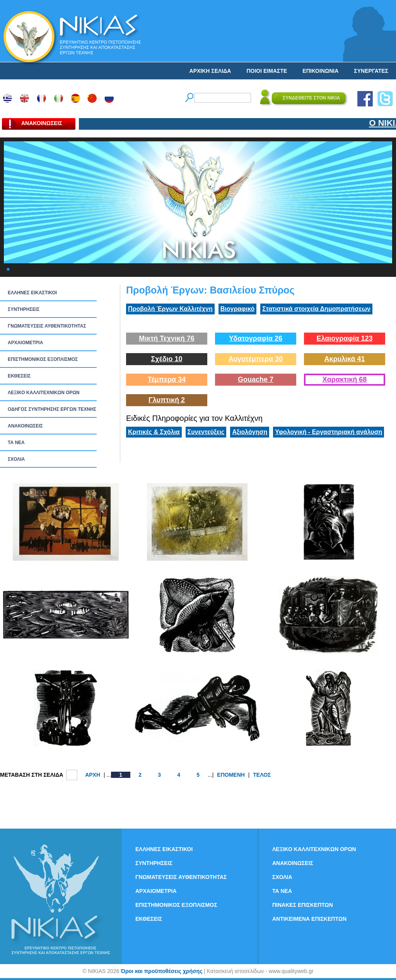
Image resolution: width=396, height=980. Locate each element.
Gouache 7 (256, 379)
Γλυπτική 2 (167, 400)
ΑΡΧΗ (93, 775)
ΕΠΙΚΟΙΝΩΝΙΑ (320, 71)
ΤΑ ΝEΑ (16, 443)
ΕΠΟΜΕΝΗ (231, 775)
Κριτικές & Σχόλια (154, 432)
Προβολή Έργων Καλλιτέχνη (170, 309)
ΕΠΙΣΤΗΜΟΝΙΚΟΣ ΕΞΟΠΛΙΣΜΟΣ (43, 359)
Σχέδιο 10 (166, 359)
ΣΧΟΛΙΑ (16, 459)
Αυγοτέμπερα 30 (256, 359)
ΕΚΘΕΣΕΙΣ (19, 376)
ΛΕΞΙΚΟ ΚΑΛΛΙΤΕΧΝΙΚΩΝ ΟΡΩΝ (44, 393)
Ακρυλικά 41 (344, 359)
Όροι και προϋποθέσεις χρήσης (161, 971)
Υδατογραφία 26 (256, 338)
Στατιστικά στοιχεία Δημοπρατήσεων (316, 309)
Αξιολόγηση (250, 432)
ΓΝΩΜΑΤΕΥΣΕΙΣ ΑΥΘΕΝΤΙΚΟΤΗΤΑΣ (47, 326)
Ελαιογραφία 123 (344, 338)
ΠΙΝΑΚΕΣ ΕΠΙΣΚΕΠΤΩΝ (303, 905)
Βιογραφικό (237, 309)
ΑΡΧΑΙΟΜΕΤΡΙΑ (25, 343)
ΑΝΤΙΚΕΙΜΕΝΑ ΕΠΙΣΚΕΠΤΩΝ (309, 919)
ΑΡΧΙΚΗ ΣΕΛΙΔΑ (210, 71)
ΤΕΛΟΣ (262, 775)
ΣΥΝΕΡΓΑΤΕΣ (371, 71)
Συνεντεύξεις (206, 432)
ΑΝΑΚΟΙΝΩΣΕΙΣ (25, 426)
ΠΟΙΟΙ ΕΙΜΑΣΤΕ (267, 71)
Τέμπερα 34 (167, 379)
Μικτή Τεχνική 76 (167, 338)
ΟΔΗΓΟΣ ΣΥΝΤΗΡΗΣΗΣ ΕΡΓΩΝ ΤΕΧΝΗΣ (52, 409)
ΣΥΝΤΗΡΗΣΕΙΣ (24, 309)
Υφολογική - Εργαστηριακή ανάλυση (329, 432)
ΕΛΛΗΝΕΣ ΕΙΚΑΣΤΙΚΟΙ (32, 293)
